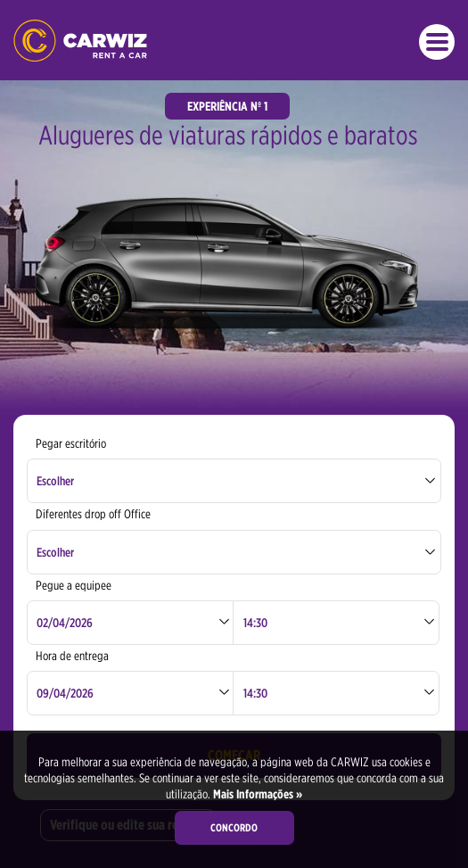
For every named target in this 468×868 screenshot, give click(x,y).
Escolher (55, 481)
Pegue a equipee (74, 585)
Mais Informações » (256, 794)
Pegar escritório (71, 443)
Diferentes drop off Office (93, 514)
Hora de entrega (72, 656)
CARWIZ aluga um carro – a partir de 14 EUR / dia (80, 41)
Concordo (234, 827)
